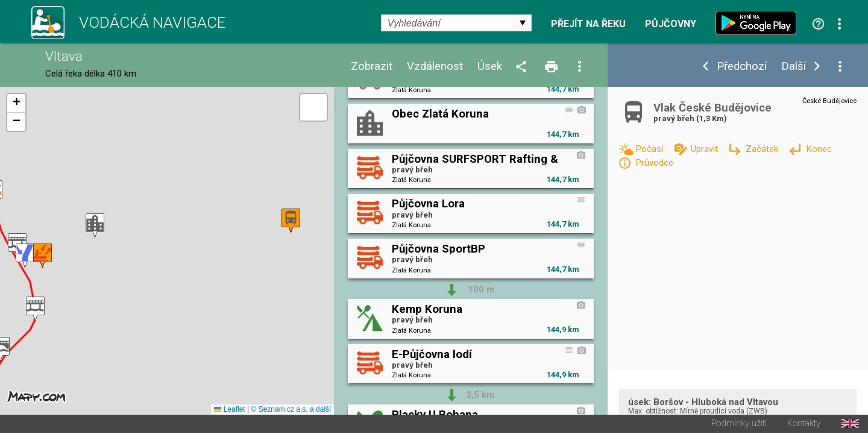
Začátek (763, 149)
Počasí (650, 149)
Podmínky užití (739, 425)
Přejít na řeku (588, 24)
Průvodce (654, 163)
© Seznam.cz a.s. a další (291, 410)
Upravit (706, 149)
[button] (35, 310)
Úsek (490, 67)
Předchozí (742, 67)
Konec (819, 149)
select (523, 23)
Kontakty (804, 425)
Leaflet (229, 410)
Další (794, 67)
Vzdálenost (435, 67)
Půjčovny (671, 24)
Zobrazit (372, 67)
